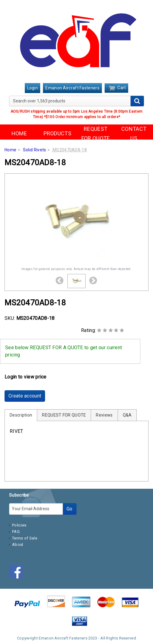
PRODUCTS (57, 133)
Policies (19, 525)
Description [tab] (21, 415)
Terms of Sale (25, 538)
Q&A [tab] (127, 415)
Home (10, 150)
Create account (25, 396)
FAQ (16, 531)
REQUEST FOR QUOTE (96, 134)
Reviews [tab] (104, 415)
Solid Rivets (35, 150)
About (18, 544)
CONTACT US (134, 134)
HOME (19, 133)
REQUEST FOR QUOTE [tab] (64, 415)
